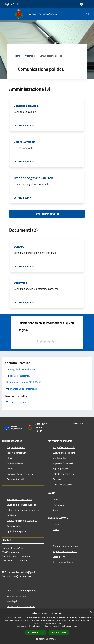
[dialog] (47, 626)
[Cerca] (88, 14)
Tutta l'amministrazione (47, 214)
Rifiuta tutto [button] (59, 632)
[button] (47, 639)
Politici (10, 469)
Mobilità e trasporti (62, 485)
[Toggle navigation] (6, 14)
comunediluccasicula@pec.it (21, 572)
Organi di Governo (16, 447)
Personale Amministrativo (20, 474)
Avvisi (56, 510)
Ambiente (12, 515)
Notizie (56, 500)
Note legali (12, 601)
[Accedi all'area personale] (81, 4)
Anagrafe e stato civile (64, 447)
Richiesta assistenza (63, 562)
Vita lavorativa (60, 458)
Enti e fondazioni (15, 463)
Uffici (9, 458)
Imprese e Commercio (63, 463)
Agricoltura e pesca (16, 531)
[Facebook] (74, 431)
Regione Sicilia (12, 4)
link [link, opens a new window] (75, 626)
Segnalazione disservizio (65, 551)
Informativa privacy (16, 596)
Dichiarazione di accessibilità (21, 606)
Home (17, 56)
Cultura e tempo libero (64, 453)
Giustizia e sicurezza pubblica (21, 505)
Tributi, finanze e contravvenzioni (23, 510)
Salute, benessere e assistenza (22, 521)
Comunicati (58, 505)
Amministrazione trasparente (21, 590)
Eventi (56, 529)
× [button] (91, 612)
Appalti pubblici (60, 469)
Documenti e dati (15, 479)
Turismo (57, 479)
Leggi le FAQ (59, 557)
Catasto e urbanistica (63, 474)
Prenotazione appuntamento (67, 546)
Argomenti (30, 56)
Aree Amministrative (17, 453)
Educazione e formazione (19, 499)
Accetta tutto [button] (36, 632)
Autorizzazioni (14, 526)
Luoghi (56, 524)
